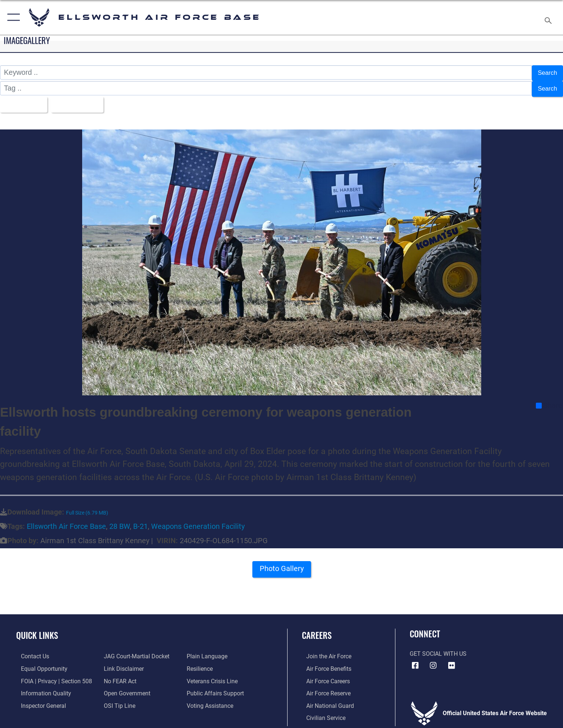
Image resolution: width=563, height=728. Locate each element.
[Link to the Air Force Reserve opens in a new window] (324, 689)
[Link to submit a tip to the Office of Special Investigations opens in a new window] (118, 701)
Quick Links (37, 631)
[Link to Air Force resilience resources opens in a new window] (202, 664)
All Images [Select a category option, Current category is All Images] (24, 101)
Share (549, 401)
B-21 (140, 522)
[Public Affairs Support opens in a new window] (217, 689)
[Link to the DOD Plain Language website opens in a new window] (209, 652)
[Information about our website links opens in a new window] (122, 664)
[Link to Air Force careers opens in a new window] (324, 676)
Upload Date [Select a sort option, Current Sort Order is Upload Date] (83, 101)
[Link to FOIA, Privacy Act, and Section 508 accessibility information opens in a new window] (52, 676)
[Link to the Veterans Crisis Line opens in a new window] (214, 676)
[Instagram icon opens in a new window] (433, 661)
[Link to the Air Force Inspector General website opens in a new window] (39, 701)
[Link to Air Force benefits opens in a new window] (324, 664)
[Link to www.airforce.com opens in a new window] (324, 652)
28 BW (120, 522)
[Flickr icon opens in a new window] (452, 661)
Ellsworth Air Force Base (66, 522)
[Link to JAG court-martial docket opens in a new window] (135, 652)
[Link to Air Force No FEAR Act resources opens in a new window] (119, 676)
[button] (12, 17)
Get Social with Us (438, 649)
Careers (317, 631)
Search (546, 72)
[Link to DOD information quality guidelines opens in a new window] (41, 689)
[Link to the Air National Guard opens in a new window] (326, 701)
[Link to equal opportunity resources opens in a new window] (39, 664)
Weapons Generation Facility (198, 522)
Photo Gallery (282, 566)
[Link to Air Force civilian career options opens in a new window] (321, 713)
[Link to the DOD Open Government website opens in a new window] (126, 689)
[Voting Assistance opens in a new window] (212, 701)
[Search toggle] (549, 18)
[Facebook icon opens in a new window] (415, 661)
